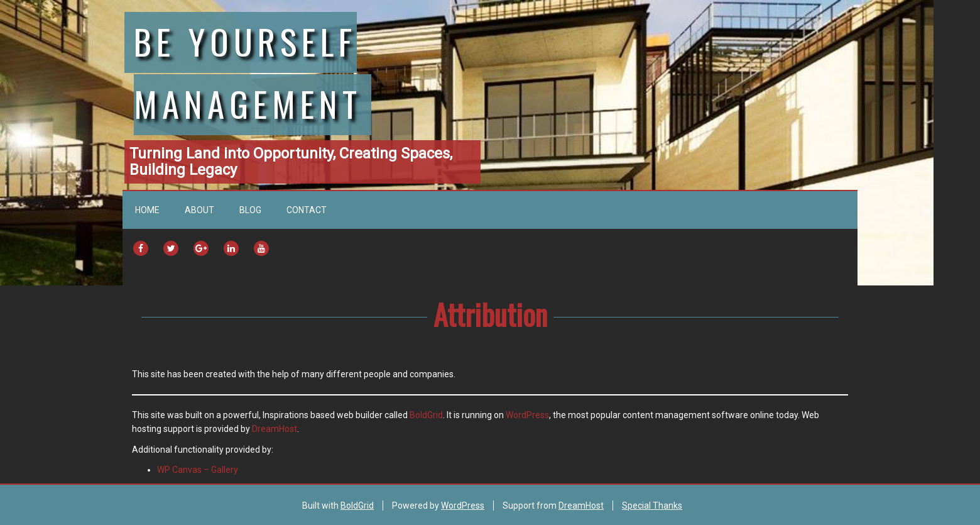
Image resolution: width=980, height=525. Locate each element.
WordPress (527, 415)
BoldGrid (426, 415)
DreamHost (275, 429)
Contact (307, 210)
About (199, 210)
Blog (250, 210)
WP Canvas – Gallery (198, 470)
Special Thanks (652, 506)
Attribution (490, 314)
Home (147, 210)
